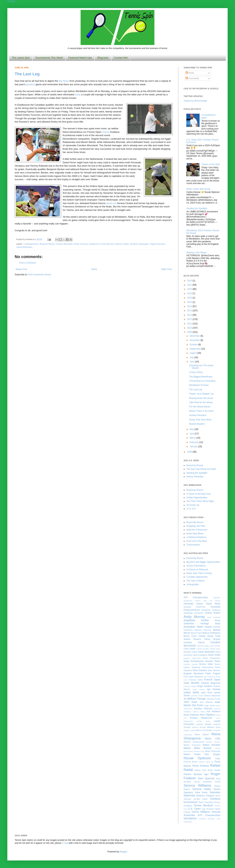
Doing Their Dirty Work (200, 420)
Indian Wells (191, 692)
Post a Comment (27, 263)
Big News (64, 81)
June (192, 362)
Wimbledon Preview (199, 385)
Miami (187, 748)
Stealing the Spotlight (197, 208)
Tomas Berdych (203, 805)
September (195, 349)
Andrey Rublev (213, 613)
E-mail (65, 843)
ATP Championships (196, 597)
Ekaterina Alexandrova (203, 667)
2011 (190, 324)
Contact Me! (121, 58)
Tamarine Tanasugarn (139, 244)
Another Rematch (198, 415)
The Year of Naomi (195, 581)
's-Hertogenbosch (31, 244)
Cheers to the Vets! (211, 164)
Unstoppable (192, 584)
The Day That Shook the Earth (201, 469)
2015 (190, 306)
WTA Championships (209, 815)
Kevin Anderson (191, 715)
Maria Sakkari (202, 734)
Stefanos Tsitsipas (205, 796)
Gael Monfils (191, 683)
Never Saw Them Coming (199, 573)
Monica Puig (199, 751)
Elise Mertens (214, 670)
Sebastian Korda (212, 782)
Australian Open (193, 627)
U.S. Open (194, 809)
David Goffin (214, 655)
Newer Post (21, 269)
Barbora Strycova (203, 630)
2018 (190, 298)
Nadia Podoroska (213, 751)
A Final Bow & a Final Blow (202, 381)
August (193, 353)
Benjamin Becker (47, 244)
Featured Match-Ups (80, 58)
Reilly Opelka (214, 770)
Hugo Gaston (199, 689)
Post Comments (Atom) (40, 275)
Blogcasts (103, 58)
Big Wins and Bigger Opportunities (203, 562)
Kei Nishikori (214, 712)
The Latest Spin (21, 58)
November (195, 340)
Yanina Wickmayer (24, 247)
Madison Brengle (199, 727)
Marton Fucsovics (192, 745)
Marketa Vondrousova (194, 742)
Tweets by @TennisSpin (195, 101)
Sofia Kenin (201, 793)
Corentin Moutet (202, 649)
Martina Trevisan (213, 742)
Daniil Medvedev (207, 652)
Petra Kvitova (201, 766)
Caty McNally (215, 646)
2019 (190, 293)
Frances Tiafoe (196, 680)
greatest (31, 84)
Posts (190, 73)
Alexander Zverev (193, 604)
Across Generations (196, 566)
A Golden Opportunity (197, 577)
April (192, 434)
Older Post (166, 269)
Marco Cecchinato (204, 730)
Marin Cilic (213, 739)
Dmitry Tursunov (81, 244)
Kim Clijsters (207, 715)
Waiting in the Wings (196, 253)
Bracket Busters (197, 424)
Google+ (12, 1)
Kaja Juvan (210, 705)
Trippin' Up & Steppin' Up (201, 394)
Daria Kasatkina (200, 655)
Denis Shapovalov (212, 658)
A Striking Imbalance (196, 537)
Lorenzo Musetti (204, 724)
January (194, 446)
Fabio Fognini (213, 673)
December (195, 336)
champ (106, 132)
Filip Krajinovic (209, 677)
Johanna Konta (214, 699)
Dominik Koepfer (191, 664)
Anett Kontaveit (214, 617)
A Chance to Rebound (197, 570)
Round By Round (195, 522)
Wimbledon (190, 818)
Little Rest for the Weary (201, 402)
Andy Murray (194, 617)
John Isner (190, 702)
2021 (190, 285)
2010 (190, 328)
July (192, 357)
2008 (190, 452)
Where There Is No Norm (201, 411)
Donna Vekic (206, 664)
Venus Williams (201, 812)
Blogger (123, 852)
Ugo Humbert (208, 809)
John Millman (206, 702)
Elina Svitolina (200, 670)
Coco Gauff (189, 649)
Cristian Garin (215, 649)
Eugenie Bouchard (193, 673)
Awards (208, 627)
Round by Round (195, 465)
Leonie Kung (203, 721)
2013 (190, 315)
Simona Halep (202, 789)
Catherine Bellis (203, 646)
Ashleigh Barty (210, 624)
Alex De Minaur (212, 601)
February (194, 442)
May (192, 429)
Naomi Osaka (192, 754)
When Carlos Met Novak (198, 189)
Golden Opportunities (197, 498)
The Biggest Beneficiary (201, 377)
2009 (190, 332)
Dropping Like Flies (196, 526)
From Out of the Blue (197, 541)
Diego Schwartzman (194, 661)
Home (94, 269)
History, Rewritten (195, 477)
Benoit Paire (196, 633)
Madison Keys (214, 727)
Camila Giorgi (206, 636)
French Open (212, 680)
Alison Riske (213, 604)
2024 (190, 281)
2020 (190, 289)
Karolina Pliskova (203, 709)
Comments (192, 78)
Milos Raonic (203, 748)
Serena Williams (197, 785)
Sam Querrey (206, 778)
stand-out (111, 203)
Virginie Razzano (157, 244)
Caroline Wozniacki (64, 244)
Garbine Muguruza (211, 683)
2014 (190, 311)
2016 (190, 302)
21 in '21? (191, 509)
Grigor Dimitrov (205, 686)
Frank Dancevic (107, 244)
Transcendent (193, 545)
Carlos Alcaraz (212, 639)
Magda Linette (189, 730)
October (194, 345)
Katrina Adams (199, 712)
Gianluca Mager (190, 686)
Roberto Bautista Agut (196, 774)
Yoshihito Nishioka (207, 819)
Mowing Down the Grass (201, 398)
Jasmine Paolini (197, 696)
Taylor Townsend (206, 802)
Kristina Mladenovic (201, 718)
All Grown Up (193, 505)
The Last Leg (27, 74)
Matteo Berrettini (211, 745)
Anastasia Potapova (211, 610)
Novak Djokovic (197, 758)
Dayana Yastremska (192, 658)
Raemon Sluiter (122, 244)
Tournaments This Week (49, 58)
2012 (190, 319)
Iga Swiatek (214, 689)
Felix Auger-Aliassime (193, 677)
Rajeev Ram (200, 770)
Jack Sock (207, 693)
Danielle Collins (191, 652)
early (77, 94)
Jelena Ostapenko (212, 696)
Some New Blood (195, 534)
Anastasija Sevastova (194, 613)
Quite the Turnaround (197, 530)
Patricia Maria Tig (206, 762)
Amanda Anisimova (194, 607)
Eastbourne (94, 244)
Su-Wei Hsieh (200, 799)
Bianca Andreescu (211, 633)
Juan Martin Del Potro (202, 704)
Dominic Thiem (213, 661)
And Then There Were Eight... (201, 501)
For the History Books (200, 407)
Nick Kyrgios (212, 754)
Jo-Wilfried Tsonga (195, 699)
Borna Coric (190, 636)
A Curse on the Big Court (199, 494)
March (193, 438)
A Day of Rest (196, 372)
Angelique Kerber (196, 620)
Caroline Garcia (194, 642)
